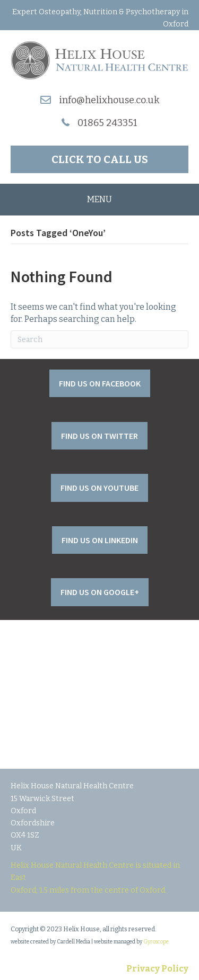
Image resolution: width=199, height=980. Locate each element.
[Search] (99, 339)
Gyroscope (156, 942)
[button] (99, 159)
